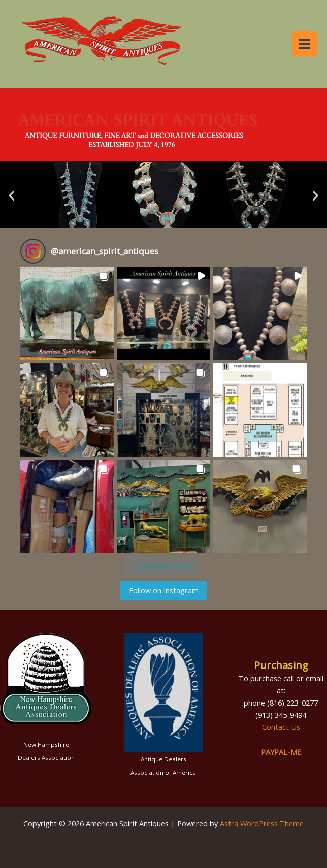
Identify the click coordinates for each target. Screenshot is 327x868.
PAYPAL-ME (281, 752)
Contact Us (281, 727)
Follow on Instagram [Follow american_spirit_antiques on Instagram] (164, 590)
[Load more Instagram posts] (163, 566)
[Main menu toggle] (304, 44)
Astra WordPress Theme (262, 823)
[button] (11, 195)
